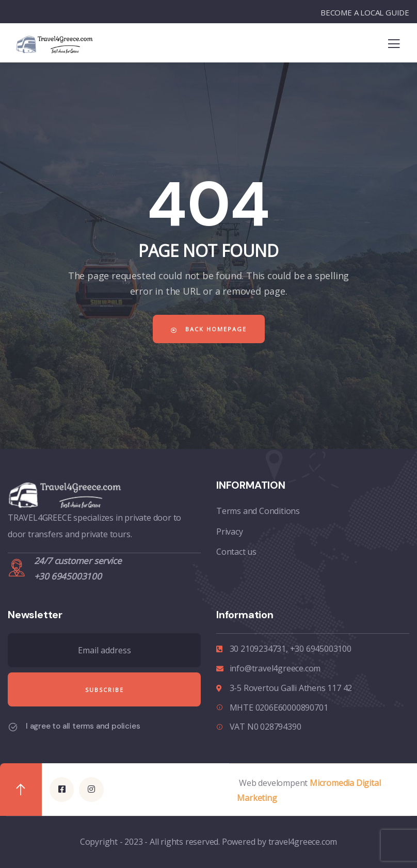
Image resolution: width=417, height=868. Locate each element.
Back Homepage (209, 329)
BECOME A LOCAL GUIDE (365, 12)
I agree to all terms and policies (83, 726)
